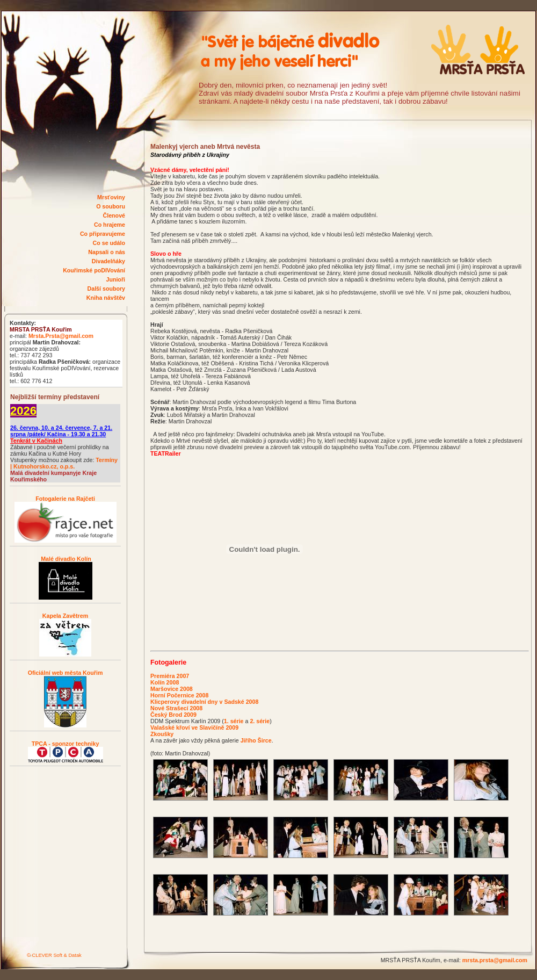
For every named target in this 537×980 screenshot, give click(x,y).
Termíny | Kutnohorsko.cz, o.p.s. (64, 463)
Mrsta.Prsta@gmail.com (61, 336)
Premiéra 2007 (170, 676)
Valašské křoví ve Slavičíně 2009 (194, 727)
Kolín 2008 (165, 682)
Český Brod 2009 (173, 715)
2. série (260, 721)
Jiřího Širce (256, 740)
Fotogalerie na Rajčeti (65, 499)
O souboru (111, 206)
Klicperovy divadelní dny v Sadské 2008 (204, 702)
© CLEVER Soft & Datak (54, 955)
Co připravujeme (103, 234)
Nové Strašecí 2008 (176, 708)
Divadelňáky (108, 261)
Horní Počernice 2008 (179, 695)
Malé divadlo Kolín (65, 559)
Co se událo (109, 243)
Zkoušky (162, 734)
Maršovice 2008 (172, 689)
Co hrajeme (110, 225)
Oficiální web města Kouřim (66, 673)
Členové (114, 215)
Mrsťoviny (111, 197)
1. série (234, 721)
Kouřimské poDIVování (94, 270)
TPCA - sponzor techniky (66, 744)
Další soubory (106, 289)
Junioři (115, 279)
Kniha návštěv (106, 298)
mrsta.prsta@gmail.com (495, 960)
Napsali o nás (107, 252)
